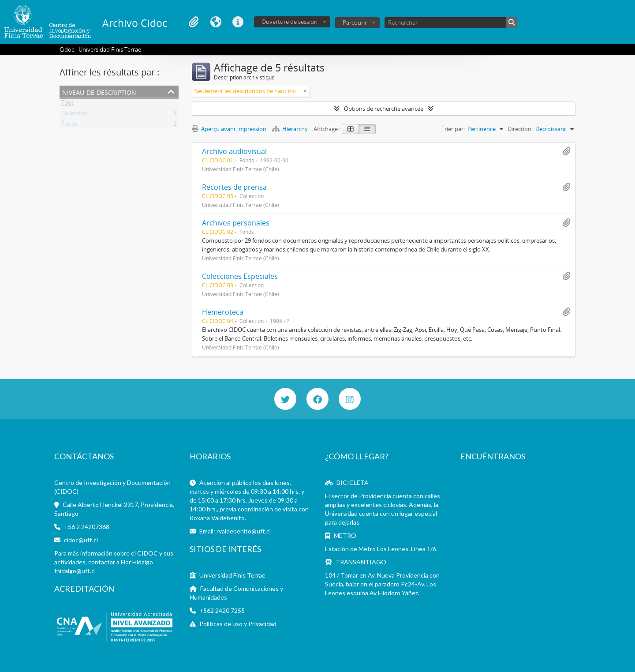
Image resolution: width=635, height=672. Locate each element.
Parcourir (355, 23)
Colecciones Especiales (240, 276)
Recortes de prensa (234, 187)
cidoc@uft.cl (81, 540)
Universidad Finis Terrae (232, 575)
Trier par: (453, 129)
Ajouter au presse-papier (566, 151)
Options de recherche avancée (384, 109)
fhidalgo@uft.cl (75, 571)
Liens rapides (238, 22)
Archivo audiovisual (234, 151)
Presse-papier (194, 22)
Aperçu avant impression (229, 129)
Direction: (520, 129)
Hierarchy (291, 129)
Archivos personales (236, 223)
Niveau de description (99, 92)
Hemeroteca (223, 312)
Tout (67, 104)
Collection (74, 115)
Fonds (69, 125)
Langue (216, 22)
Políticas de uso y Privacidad (238, 624)
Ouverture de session (289, 22)
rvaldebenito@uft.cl (244, 531)
